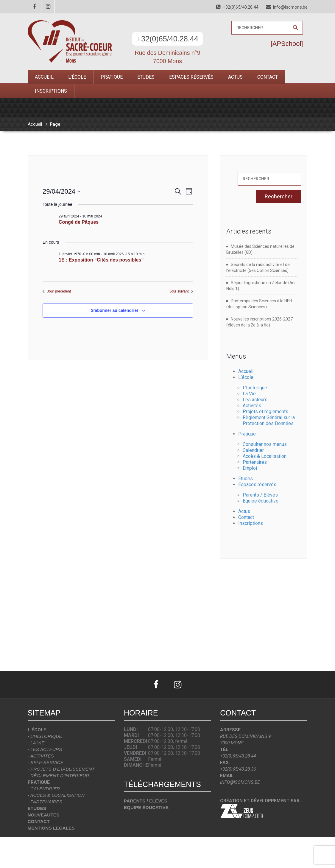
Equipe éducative (261, 501)
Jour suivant (181, 291)
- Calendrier (44, 789)
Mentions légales (51, 828)
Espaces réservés (191, 77)
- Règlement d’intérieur (59, 776)
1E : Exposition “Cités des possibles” (101, 260)
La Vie (249, 394)
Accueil (44, 77)
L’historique (255, 388)
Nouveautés (44, 815)
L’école (77, 77)
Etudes (146, 77)
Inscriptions (51, 91)
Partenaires (255, 462)
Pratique (112, 77)
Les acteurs (255, 400)
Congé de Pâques (79, 222)
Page (55, 124)
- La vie (36, 743)
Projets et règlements (265, 412)
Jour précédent (57, 291)
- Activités (41, 756)
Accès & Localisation (265, 456)
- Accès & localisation (56, 795)
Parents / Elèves (260, 495)
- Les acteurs (45, 749)
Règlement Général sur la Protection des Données (269, 420)
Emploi (250, 468)
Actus (235, 77)
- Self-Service (46, 762)
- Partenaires (45, 802)
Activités (252, 406)
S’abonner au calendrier (115, 310)
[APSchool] (287, 44)
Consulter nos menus (265, 444)
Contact (268, 77)
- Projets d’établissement (61, 769)
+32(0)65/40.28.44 (167, 39)
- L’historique (45, 736)
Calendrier (253, 450)
